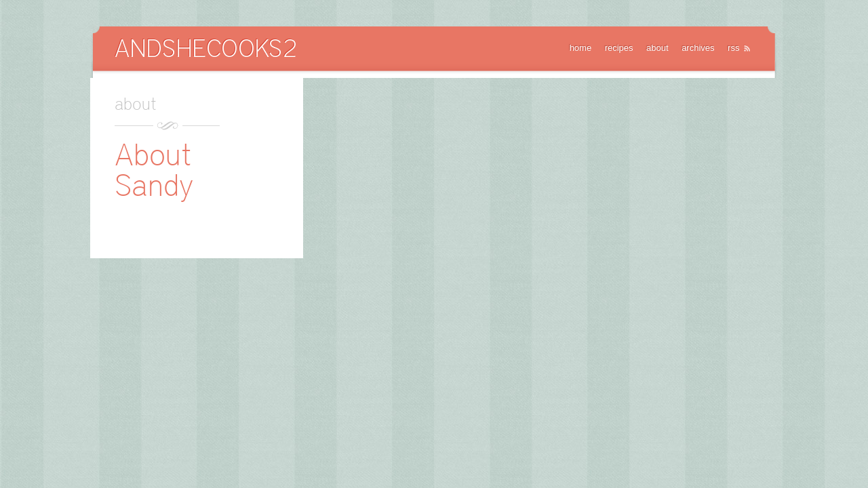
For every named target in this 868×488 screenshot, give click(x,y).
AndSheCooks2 (205, 48)
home (581, 48)
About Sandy (154, 170)
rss (733, 48)
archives (698, 48)
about (657, 48)
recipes (619, 48)
